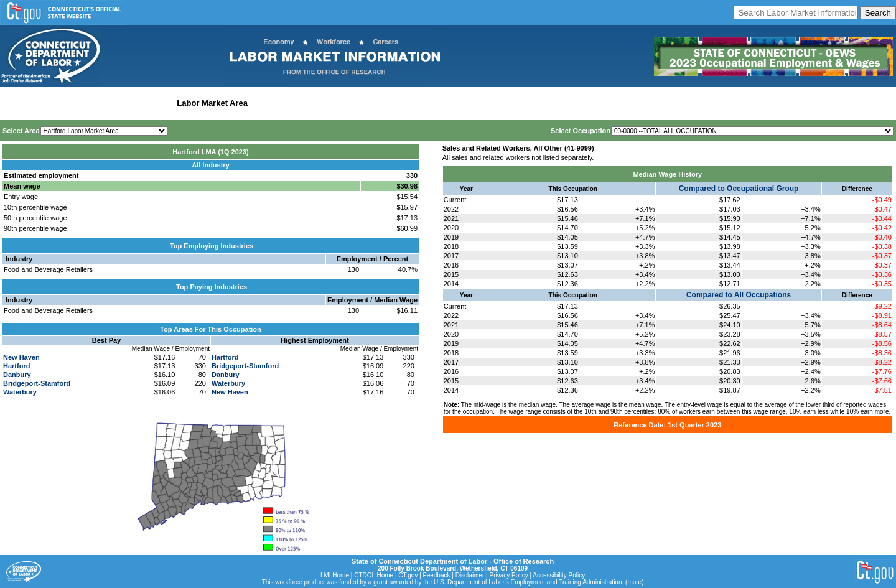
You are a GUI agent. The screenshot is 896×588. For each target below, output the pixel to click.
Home (15, 103)
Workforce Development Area (308, 103)
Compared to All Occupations (739, 295)
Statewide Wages (64, 103)
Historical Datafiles (402, 103)
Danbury (17, 375)
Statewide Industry (136, 103)
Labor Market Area (212, 103)
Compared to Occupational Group (739, 189)
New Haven (21, 357)
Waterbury (20, 392)
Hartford (16, 366)
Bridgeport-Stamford (37, 383)
